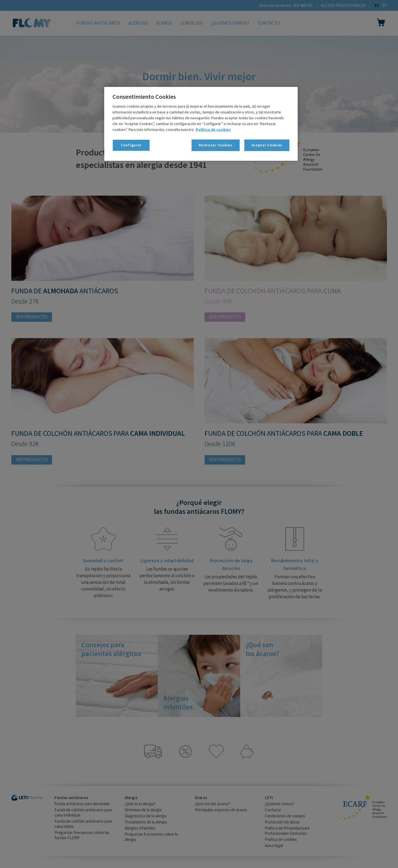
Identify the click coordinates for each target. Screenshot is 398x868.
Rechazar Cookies (215, 145)
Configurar (131, 145)
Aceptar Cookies (267, 145)
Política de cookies (213, 129)
